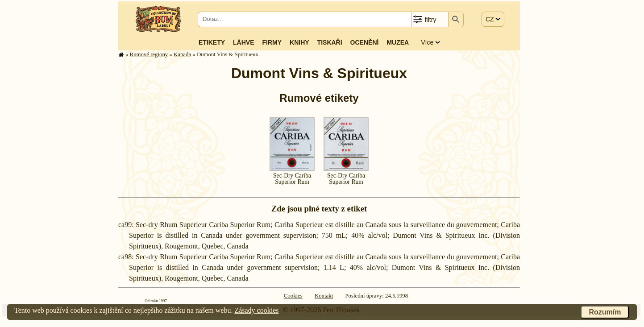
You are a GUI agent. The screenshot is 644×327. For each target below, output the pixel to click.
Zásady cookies (256, 310)
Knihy (299, 42)
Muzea (398, 42)
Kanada (182, 54)
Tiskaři (330, 42)
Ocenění (365, 42)
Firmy (272, 42)
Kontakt (324, 296)
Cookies (293, 296)
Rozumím (605, 312)
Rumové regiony (149, 54)
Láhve (243, 42)
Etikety (212, 42)
